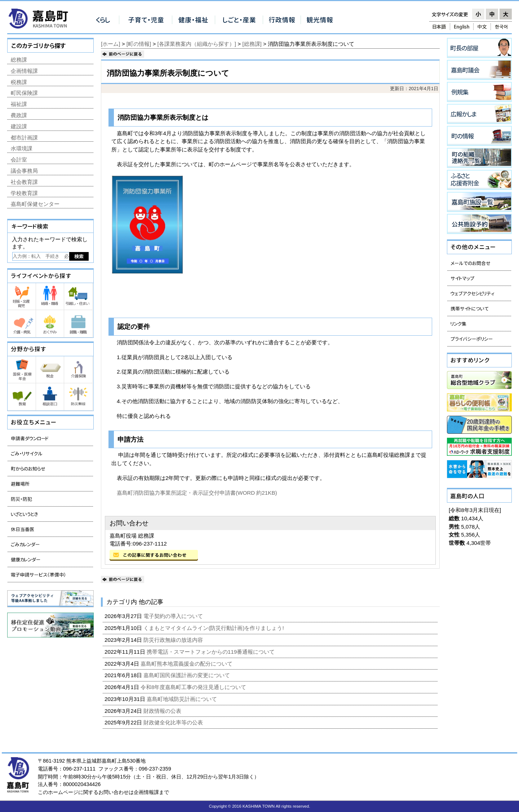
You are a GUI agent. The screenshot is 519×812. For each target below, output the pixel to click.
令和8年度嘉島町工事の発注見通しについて (194, 687)
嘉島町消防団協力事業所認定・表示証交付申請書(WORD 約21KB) (197, 493)
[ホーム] (110, 44)
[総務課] (252, 44)
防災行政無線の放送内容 (174, 640)
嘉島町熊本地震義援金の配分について (187, 664)
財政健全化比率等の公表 (174, 722)
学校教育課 (24, 193)
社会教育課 (24, 182)
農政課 (19, 115)
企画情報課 (24, 71)
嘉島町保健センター (35, 204)
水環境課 (22, 148)
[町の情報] (139, 44)
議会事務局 (24, 171)
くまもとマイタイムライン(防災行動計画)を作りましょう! (214, 628)
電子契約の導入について (174, 616)
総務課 (19, 60)
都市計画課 (24, 138)
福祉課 (19, 104)
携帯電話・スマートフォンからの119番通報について (212, 652)
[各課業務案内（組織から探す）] (197, 44)
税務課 (19, 82)
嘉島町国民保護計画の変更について (187, 675)
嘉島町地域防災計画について (183, 699)
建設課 (19, 126)
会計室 (19, 160)
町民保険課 (24, 93)
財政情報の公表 (163, 711)
